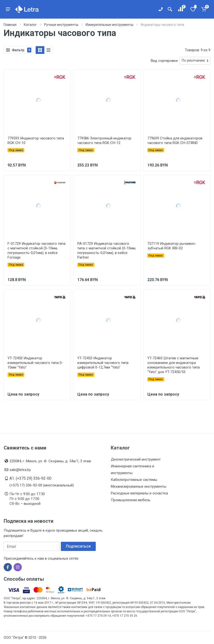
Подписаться (78, 546)
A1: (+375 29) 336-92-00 (30, 478)
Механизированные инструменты (139, 486)
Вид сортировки (164, 61)
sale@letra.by (20, 470)
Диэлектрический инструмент (136, 459)
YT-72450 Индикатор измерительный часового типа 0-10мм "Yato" (35, 363)
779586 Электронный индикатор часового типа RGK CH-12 (104, 141)
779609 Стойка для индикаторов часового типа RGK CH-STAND (175, 141)
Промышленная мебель (131, 500)
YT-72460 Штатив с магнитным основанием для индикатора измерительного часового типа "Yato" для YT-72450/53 (174, 365)
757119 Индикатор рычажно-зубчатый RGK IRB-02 (172, 246)
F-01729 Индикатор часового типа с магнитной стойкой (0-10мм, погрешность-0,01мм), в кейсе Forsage (36, 250)
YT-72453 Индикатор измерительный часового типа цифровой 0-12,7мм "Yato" (103, 363)
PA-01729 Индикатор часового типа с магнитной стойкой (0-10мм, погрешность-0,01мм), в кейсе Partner (107, 250)
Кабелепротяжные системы (134, 480)
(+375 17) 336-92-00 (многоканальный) (42, 485)
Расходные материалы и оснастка (139, 493)
